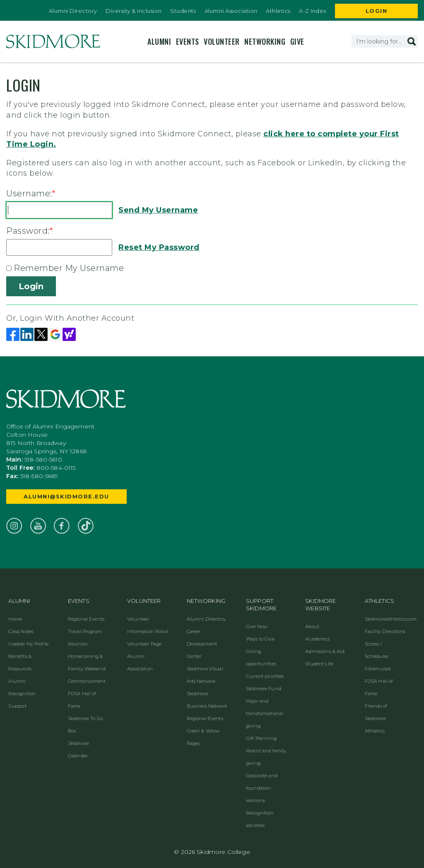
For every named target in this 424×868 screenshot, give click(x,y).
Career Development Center (202, 644)
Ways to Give (260, 639)
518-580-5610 (43, 459)
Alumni (159, 41)
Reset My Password (159, 247)
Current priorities (265, 676)
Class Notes (21, 631)
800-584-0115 (56, 468)
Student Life (319, 664)
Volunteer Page (144, 644)
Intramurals (378, 669)
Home (15, 619)
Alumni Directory (73, 11)
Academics (317, 639)
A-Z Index (313, 11)
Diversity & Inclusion (134, 11)
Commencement (87, 681)
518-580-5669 (39, 476)
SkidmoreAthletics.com (391, 619)
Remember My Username (69, 268)
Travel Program (85, 631)
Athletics (278, 11)
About (312, 626)
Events (188, 41)
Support (17, 706)
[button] (412, 41)
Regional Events (86, 619)
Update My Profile (28, 644)
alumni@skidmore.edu (66, 496)
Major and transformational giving (265, 713)
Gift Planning (261, 738)
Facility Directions (385, 631)
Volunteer (222, 41)
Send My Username (158, 210)
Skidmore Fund (264, 689)
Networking (265, 41)
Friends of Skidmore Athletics (376, 718)
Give (297, 41)
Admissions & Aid (325, 651)
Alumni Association (231, 11)
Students (183, 11)
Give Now (257, 626)
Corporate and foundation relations (262, 788)
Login (377, 11)
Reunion (78, 644)
